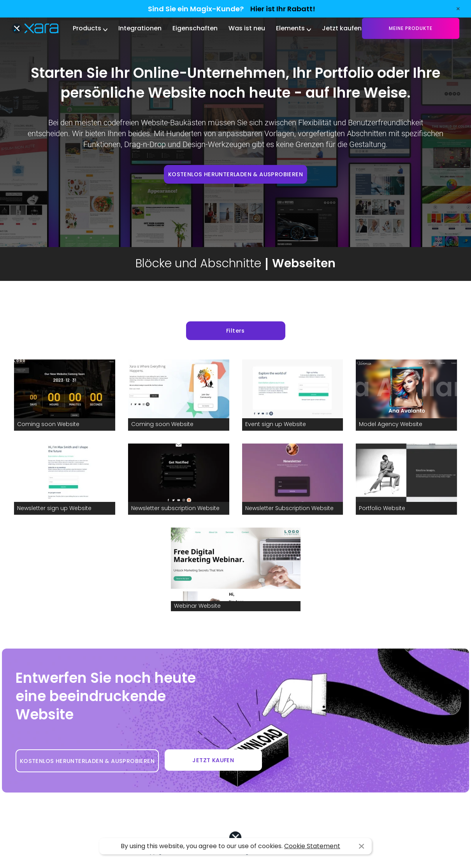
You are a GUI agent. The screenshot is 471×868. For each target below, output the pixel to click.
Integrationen (140, 28)
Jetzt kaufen (342, 28)
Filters (235, 331)
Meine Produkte (411, 28)
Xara (35, 28)
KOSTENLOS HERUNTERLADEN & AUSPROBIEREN (235, 174)
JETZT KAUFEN (213, 760)
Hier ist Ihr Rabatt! (283, 9)
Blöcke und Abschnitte (198, 263)
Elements (290, 28)
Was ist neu (247, 28)
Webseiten (304, 263)
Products (87, 28)
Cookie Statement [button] (312, 846)
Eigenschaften (195, 28)
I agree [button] (361, 846)
